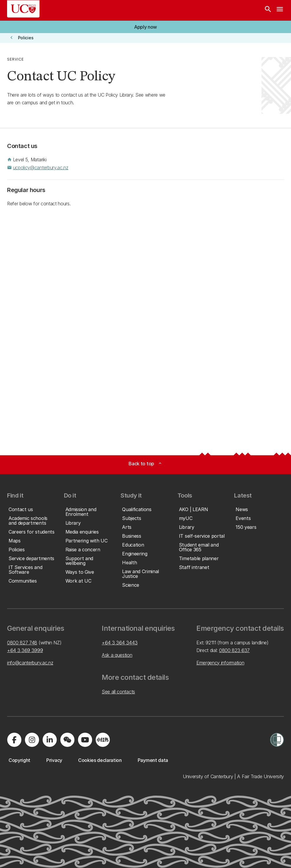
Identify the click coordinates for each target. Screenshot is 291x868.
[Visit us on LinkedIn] (50, 740)
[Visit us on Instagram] (32, 740)
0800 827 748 (22, 643)
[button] (145, 27)
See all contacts (118, 692)
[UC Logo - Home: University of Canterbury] (23, 9)
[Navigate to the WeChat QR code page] (67, 740)
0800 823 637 (234, 650)
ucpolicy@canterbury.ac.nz (41, 168)
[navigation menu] (280, 10)
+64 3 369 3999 (25, 650)
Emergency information (220, 663)
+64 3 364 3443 (120, 643)
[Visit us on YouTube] (85, 740)
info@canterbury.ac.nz (30, 663)
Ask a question (117, 655)
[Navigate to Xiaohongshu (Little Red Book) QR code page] (103, 740)
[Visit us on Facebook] (14, 740)
